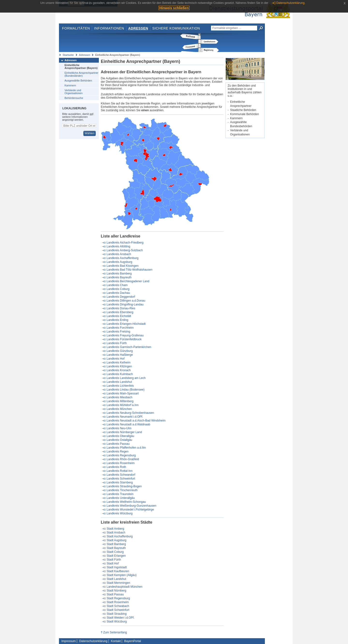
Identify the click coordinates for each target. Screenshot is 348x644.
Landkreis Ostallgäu (119, 440)
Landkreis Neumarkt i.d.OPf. (125, 417)
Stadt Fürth (114, 560)
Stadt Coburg (115, 552)
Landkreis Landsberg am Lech (126, 378)
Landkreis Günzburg (120, 351)
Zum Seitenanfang (115, 632)
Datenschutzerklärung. (291, 3)
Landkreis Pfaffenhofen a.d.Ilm (126, 448)
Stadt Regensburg (118, 598)
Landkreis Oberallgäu (120, 436)
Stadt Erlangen (116, 556)
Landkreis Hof (116, 359)
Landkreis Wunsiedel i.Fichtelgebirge (130, 510)
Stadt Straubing (117, 614)
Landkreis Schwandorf (121, 475)
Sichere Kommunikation (176, 28)
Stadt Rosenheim (118, 602)
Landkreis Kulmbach (120, 374)
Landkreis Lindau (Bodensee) (126, 390)
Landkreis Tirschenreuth (122, 490)
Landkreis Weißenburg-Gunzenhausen (131, 506)
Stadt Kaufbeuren (118, 571)
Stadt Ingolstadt (117, 567)
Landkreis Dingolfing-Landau (125, 304)
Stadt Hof (113, 563)
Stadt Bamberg (116, 544)
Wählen (90, 133)
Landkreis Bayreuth (119, 277)
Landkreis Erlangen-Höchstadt (126, 324)
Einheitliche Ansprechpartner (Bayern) (81, 67)
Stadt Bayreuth (116, 548)
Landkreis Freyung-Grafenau (125, 335)
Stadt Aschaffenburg (120, 536)
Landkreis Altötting (118, 246)
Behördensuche (74, 98)
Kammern (70, 85)
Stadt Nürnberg (116, 591)
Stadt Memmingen (118, 583)
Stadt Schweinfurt (118, 610)
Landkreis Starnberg (120, 482)
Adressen (138, 28)
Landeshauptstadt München (124, 587)
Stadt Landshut (116, 579)
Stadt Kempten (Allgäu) (122, 575)
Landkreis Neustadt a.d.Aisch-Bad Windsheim (136, 421)
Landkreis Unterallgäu (121, 498)
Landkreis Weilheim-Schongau (126, 502)
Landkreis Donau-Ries (121, 308)
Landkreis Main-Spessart (123, 393)
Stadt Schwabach (118, 606)
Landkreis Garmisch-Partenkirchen (129, 347)
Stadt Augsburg (116, 540)
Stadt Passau (115, 594)
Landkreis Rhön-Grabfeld (123, 459)
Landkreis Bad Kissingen (123, 266)
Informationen (109, 28)
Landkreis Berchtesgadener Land (128, 281)
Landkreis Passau (118, 444)
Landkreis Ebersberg (120, 312)
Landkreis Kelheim (119, 363)
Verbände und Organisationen (74, 92)
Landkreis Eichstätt (119, 316)
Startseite (68, 55)
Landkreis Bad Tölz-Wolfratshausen (130, 270)
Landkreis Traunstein (120, 494)
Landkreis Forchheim (120, 328)
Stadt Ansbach (116, 533)
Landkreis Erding (117, 320)
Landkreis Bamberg (119, 274)
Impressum (69, 641)
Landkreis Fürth (117, 343)
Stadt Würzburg (117, 622)
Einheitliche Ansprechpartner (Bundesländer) (81, 74)
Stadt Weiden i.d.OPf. (120, 618)
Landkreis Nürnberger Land (124, 432)
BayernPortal (133, 641)
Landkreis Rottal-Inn (120, 471)
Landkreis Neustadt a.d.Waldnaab (128, 424)
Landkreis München (119, 409)
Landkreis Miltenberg (120, 401)
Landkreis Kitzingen (119, 366)
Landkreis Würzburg (120, 513)
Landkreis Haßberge (120, 355)
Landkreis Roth (116, 467)
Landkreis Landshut (119, 382)
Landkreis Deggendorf (121, 297)
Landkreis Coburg (118, 289)
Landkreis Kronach (119, 370)
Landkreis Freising (118, 332)
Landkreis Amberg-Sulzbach (125, 250)
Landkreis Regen (118, 452)
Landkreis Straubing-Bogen (124, 486)
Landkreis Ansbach (119, 254)
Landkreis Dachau (118, 293)
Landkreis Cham (117, 285)
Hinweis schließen (174, 8)
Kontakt (116, 641)
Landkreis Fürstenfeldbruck (124, 339)
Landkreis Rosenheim (121, 463)
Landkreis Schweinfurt (121, 479)
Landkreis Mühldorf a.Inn (123, 405)
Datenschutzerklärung (93, 641)
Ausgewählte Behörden (78, 81)
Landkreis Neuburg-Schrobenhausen (130, 413)
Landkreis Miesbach (120, 397)
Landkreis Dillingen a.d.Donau (126, 301)
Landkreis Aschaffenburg (123, 258)
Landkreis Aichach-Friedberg (125, 243)
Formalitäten (76, 28)
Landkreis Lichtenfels (120, 386)
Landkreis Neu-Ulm (119, 428)
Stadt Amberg (115, 529)
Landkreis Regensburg (121, 455)
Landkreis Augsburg (119, 262)
